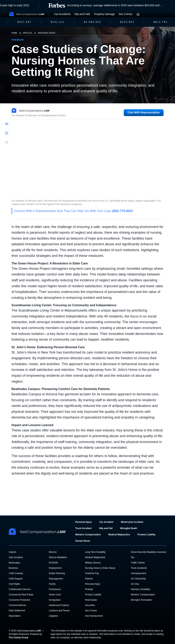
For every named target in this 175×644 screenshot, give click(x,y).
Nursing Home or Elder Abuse (100, 568)
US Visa (135, 584)
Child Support (16, 579)
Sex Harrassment (94, 616)
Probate (89, 589)
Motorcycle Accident (132, 522)
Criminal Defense (17, 605)
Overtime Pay (92, 573)
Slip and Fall (106, 528)
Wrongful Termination (141, 600)
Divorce (53, 552)
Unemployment (138, 573)
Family (52, 584)
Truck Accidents (139, 568)
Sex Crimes (125, 14)
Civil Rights (14, 584)
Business (13, 568)
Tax (133, 557)
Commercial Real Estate (21, 595)
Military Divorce (93, 563)
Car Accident (106, 522)
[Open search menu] (138, 14)
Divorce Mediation (58, 557)
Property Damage (105, 14)
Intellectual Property (59, 605)
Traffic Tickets (138, 563)
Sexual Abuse (83, 541)
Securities (90, 605)
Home (14, 33)
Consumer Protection (19, 600)
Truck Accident (83, 528)
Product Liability (146, 535)
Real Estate (91, 600)
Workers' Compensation (143, 595)
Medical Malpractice (119, 535)
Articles (28, 33)
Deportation (15, 616)
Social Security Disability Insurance (148, 552)
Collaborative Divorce (20, 589)
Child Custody (16, 573)
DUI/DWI (53, 563)
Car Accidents (62, 14)
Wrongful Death (129, 528)
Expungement (56, 579)
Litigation (53, 616)
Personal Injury (47, 33)
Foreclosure (55, 589)
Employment (55, 568)
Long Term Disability (95, 552)
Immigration (55, 600)
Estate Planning (57, 573)
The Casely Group (19, 638)
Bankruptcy (14, 563)
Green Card (55, 595)
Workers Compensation (88, 535)
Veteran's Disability (140, 589)
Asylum (12, 552)
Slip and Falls (82, 14)
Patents (89, 579)
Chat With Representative (144, 112)
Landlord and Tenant (59, 611)
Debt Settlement (17, 611)
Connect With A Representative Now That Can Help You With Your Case (73, 211)
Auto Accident (16, 557)
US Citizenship (138, 579)
